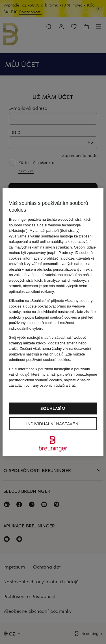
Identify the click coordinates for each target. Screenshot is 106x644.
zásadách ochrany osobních (32, 385)
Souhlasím (53, 408)
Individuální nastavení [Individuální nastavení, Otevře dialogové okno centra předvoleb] (53, 424)
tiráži (73, 385)
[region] (53, 322)
